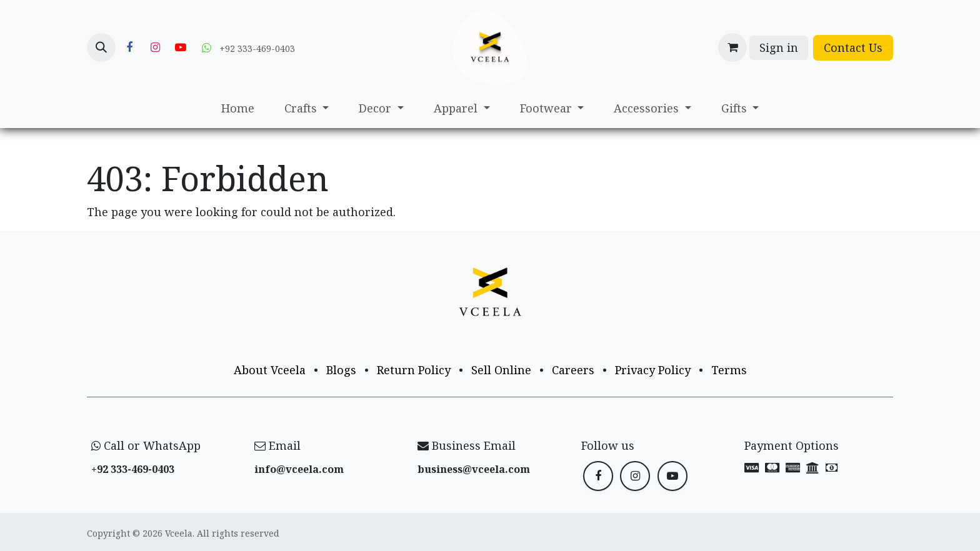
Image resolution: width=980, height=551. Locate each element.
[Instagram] (155, 47)
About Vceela (270, 370)
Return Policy (414, 370)
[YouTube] (181, 47)
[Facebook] (129, 47)
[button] (101, 47)
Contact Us (853, 47)
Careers (573, 370)
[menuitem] (238, 108)
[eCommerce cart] (732, 47)
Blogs (341, 370)
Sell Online (501, 370)
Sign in (779, 47)
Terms (729, 370)
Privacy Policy (653, 370)
